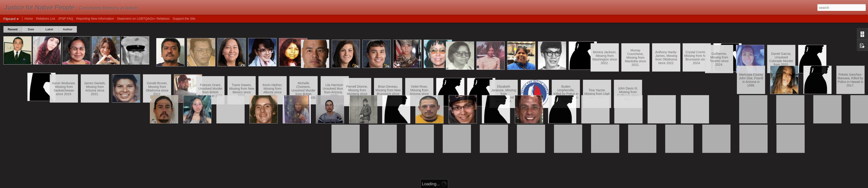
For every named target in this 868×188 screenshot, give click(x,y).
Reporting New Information (95, 19)
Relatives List (46, 19)
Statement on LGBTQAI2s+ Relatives (143, 19)
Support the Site (184, 19)
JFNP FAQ (66, 19)
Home (29, 19)
